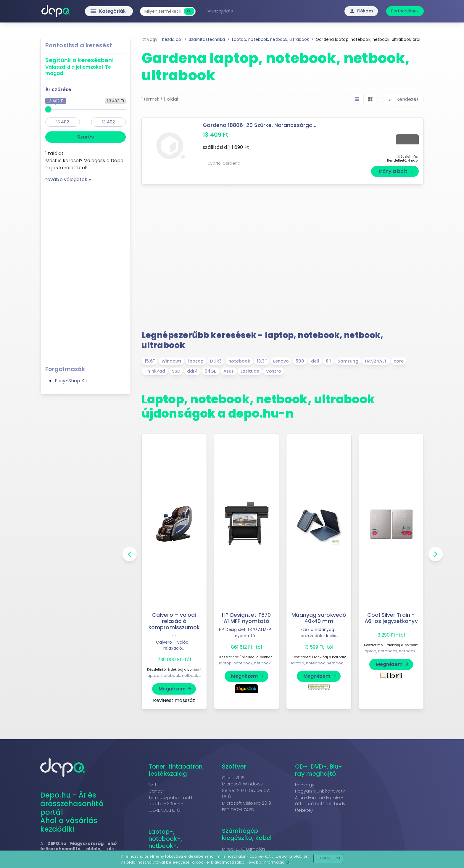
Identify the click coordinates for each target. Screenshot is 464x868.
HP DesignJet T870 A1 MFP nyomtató (246, 618)
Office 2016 (233, 778)
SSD (176, 371)
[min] (63, 122)
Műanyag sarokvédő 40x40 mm (319, 618)
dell (315, 361)
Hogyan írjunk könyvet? (320, 791)
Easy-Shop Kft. (72, 381)
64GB (211, 371)
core (399, 361)
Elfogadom (328, 858)
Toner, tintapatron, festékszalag (176, 770)
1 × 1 (152, 785)
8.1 (328, 361)
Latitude (250, 371)
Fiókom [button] (361, 11)
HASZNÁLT (376, 361)
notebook (239, 361)
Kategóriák (96, 11)
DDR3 (216, 361)
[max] (108, 122)
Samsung (348, 361)
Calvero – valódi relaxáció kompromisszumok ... (174, 624)
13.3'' (262, 361)
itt (287, 862)
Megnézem (175, 689)
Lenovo (281, 361)
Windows (172, 361)
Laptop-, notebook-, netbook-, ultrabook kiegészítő (165, 846)
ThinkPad (155, 371)
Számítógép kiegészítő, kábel (247, 834)
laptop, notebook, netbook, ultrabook (183, 675)
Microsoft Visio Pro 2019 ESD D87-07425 (246, 806)
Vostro (274, 371)
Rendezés (403, 99)
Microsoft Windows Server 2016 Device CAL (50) (247, 790)
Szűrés (86, 137)
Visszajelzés (221, 11)
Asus (229, 371)
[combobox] (163, 11)
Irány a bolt (396, 171)
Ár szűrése (58, 90)
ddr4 (192, 371)
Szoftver (234, 766)
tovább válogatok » (68, 179)
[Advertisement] (86, 272)
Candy (156, 791)
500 (300, 361)
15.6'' (150, 361)
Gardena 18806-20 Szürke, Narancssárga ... (260, 125)
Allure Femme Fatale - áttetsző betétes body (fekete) (320, 804)
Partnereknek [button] (405, 11)
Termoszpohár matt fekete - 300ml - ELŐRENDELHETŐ (171, 804)
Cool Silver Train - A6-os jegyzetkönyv (391, 618)
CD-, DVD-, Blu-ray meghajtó (319, 770)
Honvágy (305, 785)
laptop (196, 361)
